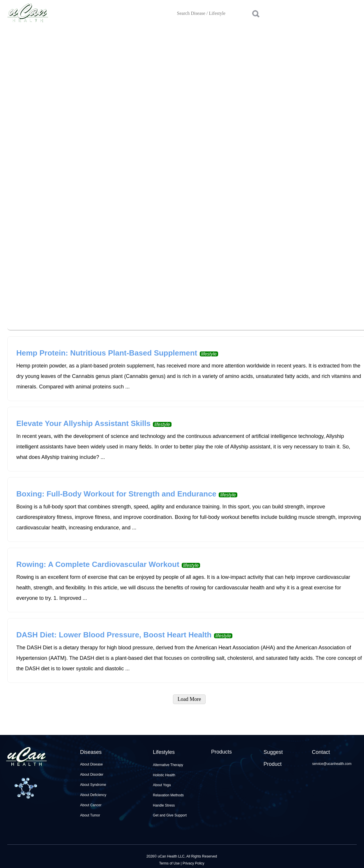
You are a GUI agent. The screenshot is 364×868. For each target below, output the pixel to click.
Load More (189, 699)
